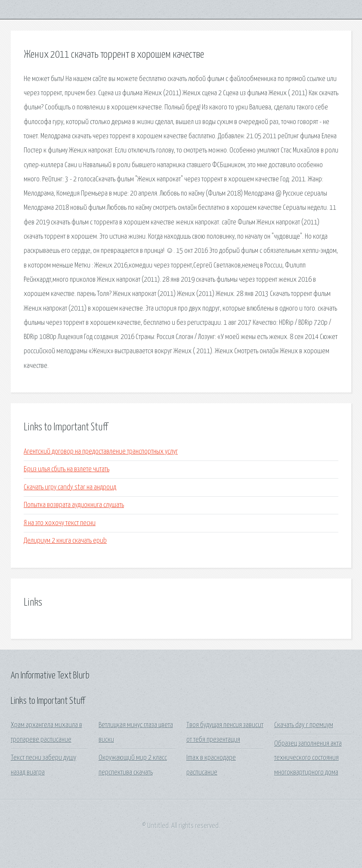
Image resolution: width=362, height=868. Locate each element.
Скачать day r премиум (304, 725)
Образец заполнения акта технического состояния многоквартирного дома (308, 758)
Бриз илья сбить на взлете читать (67, 469)
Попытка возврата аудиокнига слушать (74, 505)
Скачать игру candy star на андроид (70, 487)
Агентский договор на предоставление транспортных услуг (101, 452)
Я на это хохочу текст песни (60, 523)
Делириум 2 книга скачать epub (65, 541)
